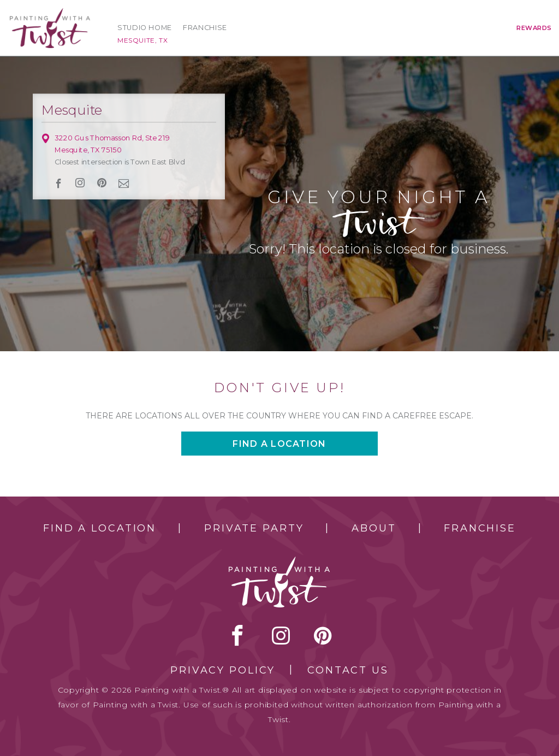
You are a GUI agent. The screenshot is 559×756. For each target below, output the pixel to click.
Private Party (254, 528)
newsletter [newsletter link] (124, 183)
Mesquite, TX (142, 40)
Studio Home (145, 28)
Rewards (534, 28)
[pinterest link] (102, 183)
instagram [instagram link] (81, 183)
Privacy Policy (223, 670)
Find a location (279, 444)
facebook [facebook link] (59, 183)
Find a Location (100, 528)
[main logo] (50, 13)
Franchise (205, 28)
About (374, 528)
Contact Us (348, 670)
